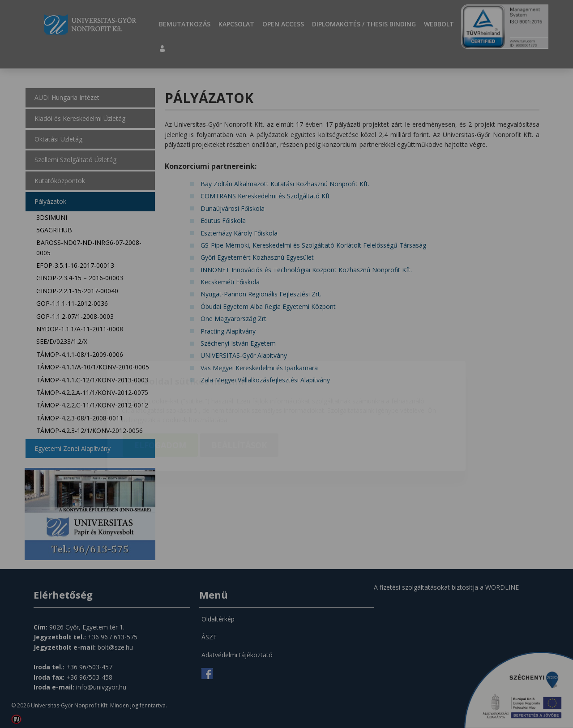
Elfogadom (160, 393)
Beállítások (239, 393)
